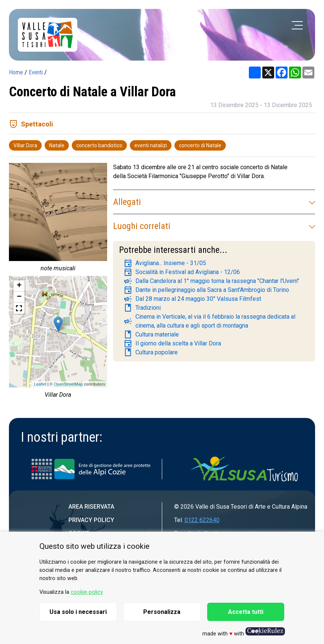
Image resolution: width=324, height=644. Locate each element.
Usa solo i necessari (78, 612)
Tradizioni (142, 308)
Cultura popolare (151, 352)
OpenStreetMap (68, 384)
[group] (58, 219)
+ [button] (19, 286)
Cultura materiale (151, 335)
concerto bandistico (99, 145)
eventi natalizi (151, 145)
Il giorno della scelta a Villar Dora (172, 344)
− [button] (19, 297)
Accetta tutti (246, 612)
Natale (57, 145)
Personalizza (162, 612)
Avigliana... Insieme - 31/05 (165, 263)
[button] (19, 308)
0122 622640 (202, 520)
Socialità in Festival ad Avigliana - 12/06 (182, 272)
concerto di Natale (200, 145)
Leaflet (40, 384)
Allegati (214, 202)
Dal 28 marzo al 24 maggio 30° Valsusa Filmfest (192, 299)
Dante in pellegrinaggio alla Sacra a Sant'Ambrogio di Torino (206, 290)
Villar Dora (25, 145)
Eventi (36, 72)
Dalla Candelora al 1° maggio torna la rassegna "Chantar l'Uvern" (211, 281)
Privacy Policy (91, 520)
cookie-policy (87, 592)
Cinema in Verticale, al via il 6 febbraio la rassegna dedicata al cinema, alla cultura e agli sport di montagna (209, 321)
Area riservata (91, 507)
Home (16, 72)
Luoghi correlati (214, 226)
